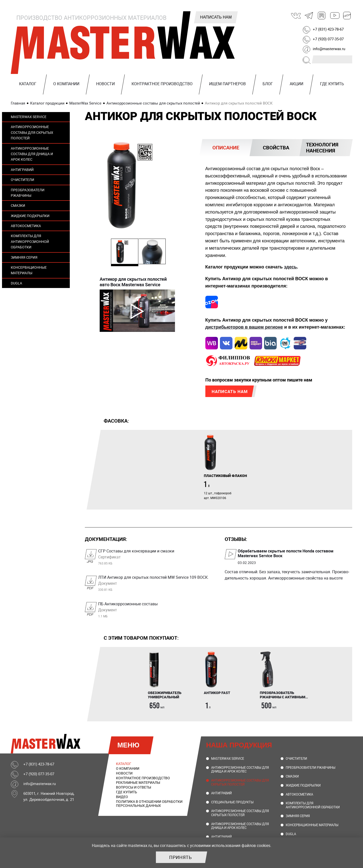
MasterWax (124, 43)
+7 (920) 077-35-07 (328, 39)
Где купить (332, 84)
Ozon (347, 16)
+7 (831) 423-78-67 (328, 29)
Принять (180, 857)
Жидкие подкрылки (30, 216)
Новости (105, 84)
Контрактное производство (162, 84)
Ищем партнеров (227, 84)
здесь (290, 267)
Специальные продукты (232, 804)
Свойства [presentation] (276, 148)
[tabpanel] (228, 469)
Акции (296, 84)
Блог (268, 84)
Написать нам (216, 17)
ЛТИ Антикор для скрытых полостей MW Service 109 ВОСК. (155, 585)
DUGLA (16, 283)
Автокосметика (26, 226)
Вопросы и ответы (134, 789)
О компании (66, 84)
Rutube (322, 16)
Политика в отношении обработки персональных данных (149, 805)
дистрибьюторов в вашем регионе (244, 328)
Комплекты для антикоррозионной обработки (30, 241)
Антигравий (22, 170)
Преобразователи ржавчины (28, 193)
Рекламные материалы (138, 784)
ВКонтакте (296, 16)
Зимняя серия (24, 257)
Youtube (334, 16)
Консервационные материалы (29, 270)
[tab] (226, 148)
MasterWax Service (29, 117)
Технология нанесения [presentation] (322, 148)
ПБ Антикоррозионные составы (155, 612)
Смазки (18, 205)
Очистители (22, 180)
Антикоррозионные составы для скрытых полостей (32, 132)
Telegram (309, 16)
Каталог (28, 84)
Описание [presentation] (226, 148)
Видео (122, 798)
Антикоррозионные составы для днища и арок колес (32, 154)
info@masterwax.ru (329, 49)
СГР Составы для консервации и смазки (155, 559)
